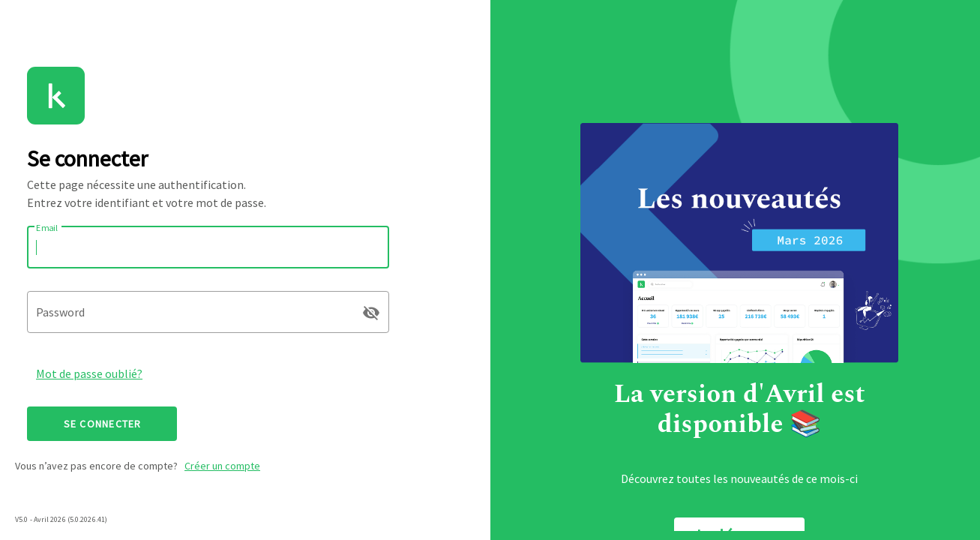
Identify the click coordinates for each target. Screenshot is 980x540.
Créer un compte (222, 466)
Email (47, 228)
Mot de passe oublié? (89, 373)
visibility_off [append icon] (371, 313)
